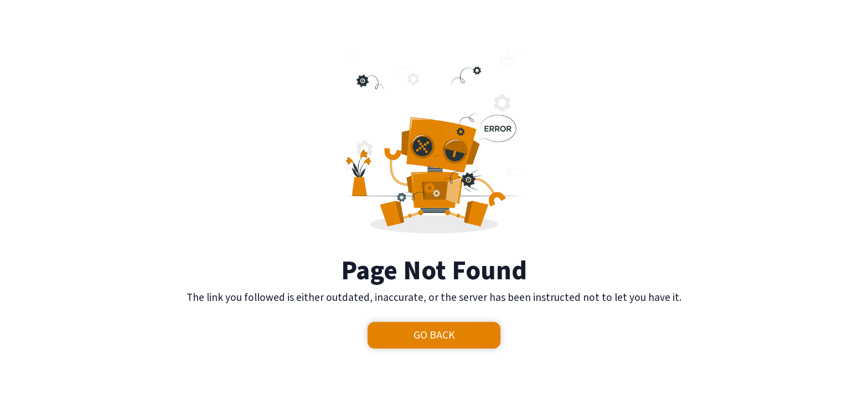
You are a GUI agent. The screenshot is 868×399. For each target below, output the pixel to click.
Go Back (434, 335)
